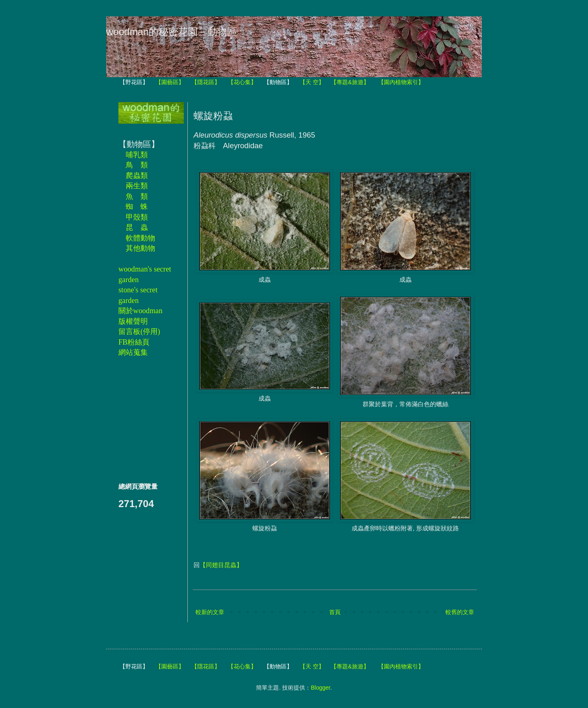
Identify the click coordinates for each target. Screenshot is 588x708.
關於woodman (140, 311)
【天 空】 (312, 82)
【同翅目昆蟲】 (221, 565)
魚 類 (137, 196)
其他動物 (140, 248)
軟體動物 (140, 238)
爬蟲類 (137, 176)
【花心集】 (242, 82)
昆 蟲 (137, 227)
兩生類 (137, 186)
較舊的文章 (460, 612)
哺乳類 (137, 155)
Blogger (320, 688)
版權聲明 (133, 321)
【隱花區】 (206, 82)
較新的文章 (210, 612)
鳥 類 (137, 165)
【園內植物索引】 (401, 82)
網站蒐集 (133, 352)
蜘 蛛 (137, 207)
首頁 (335, 612)
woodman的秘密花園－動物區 (171, 32)
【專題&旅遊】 (350, 82)
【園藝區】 (170, 82)
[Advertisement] (143, 419)
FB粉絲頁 (134, 342)
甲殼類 (137, 217)
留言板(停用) (139, 332)
